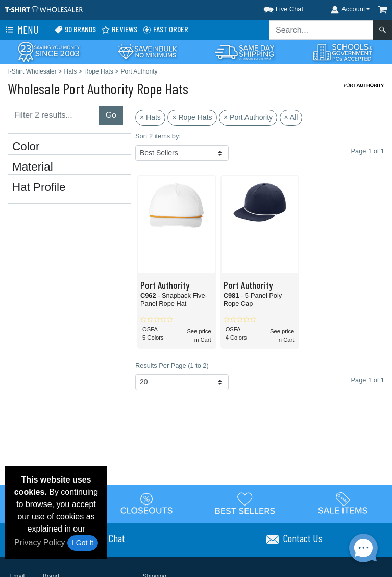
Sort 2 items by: (158, 136)
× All (291, 117)
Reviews (119, 29)
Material (33, 167)
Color (26, 147)
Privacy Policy (40, 543)
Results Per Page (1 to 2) (172, 365)
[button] (274, 7)
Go (111, 115)
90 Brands (75, 29)
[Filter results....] (54, 115)
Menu (21, 30)
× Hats (150, 117)
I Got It (83, 543)
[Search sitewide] (321, 30)
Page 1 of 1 (368, 380)
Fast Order (165, 29)
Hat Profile (39, 187)
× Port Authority (248, 117)
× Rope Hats (192, 117)
